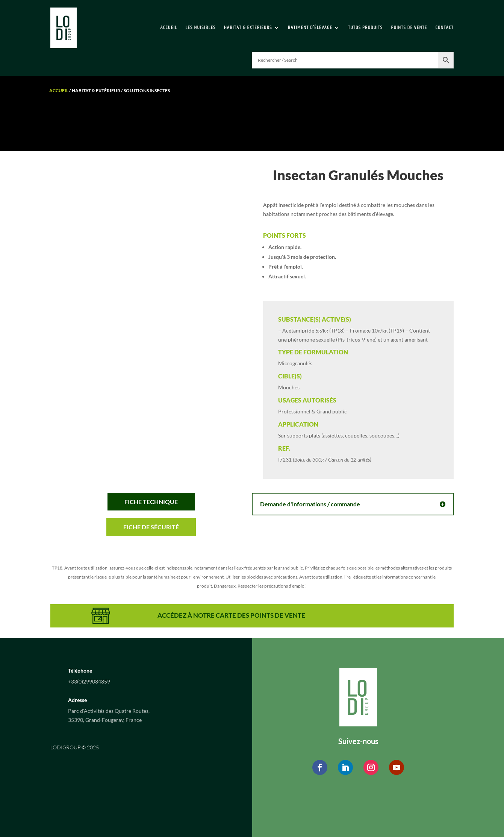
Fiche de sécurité (151, 527)
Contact (444, 27)
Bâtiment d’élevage (310, 27)
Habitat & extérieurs (248, 27)
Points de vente (409, 27)
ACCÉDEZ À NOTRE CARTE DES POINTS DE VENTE (231, 615)
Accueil (169, 27)
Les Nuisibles (201, 27)
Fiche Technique (151, 502)
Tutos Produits (365, 27)
